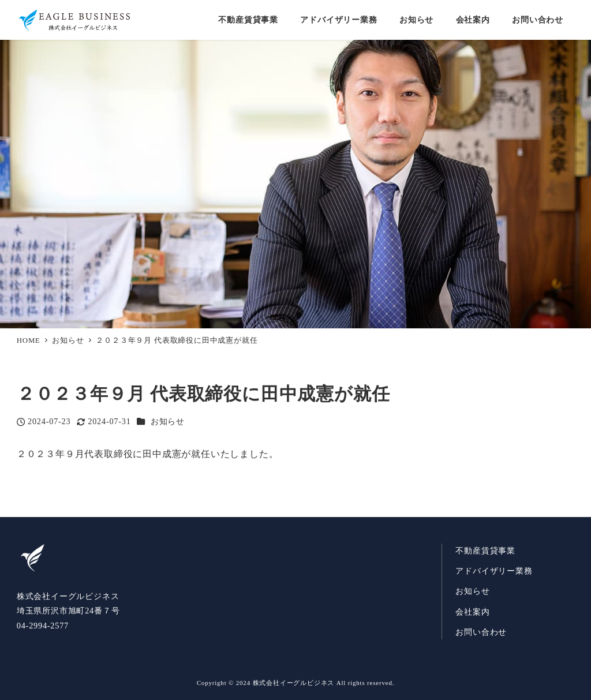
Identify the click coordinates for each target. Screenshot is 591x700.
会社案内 (472, 612)
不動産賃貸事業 (485, 551)
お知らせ (168, 421)
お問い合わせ (481, 632)
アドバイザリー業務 (494, 571)
